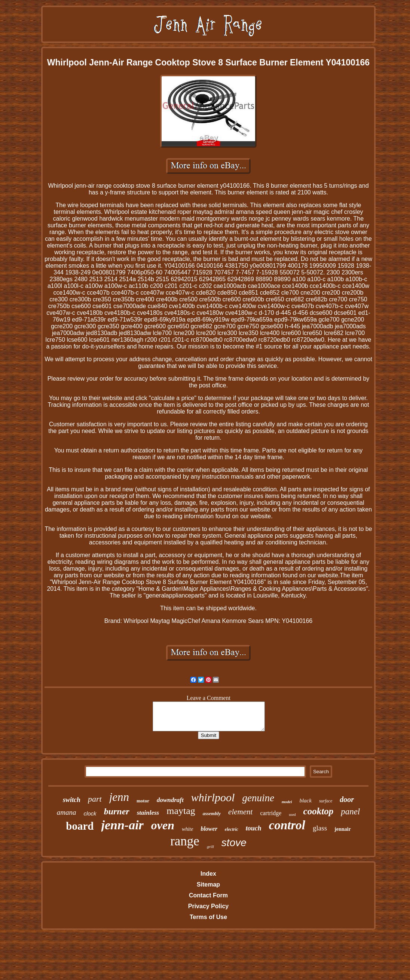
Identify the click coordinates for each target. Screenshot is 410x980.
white (187, 829)
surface (326, 801)
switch (72, 800)
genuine (258, 798)
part (95, 799)
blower (209, 829)
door (347, 799)
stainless (148, 813)
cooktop (319, 811)
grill (210, 847)
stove (234, 843)
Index (208, 874)
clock (90, 813)
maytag (181, 811)
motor (143, 801)
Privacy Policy (209, 906)
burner (117, 811)
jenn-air (123, 825)
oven (163, 825)
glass (320, 828)
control (287, 825)
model (287, 802)
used (292, 815)
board (80, 826)
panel (350, 812)
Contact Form (208, 895)
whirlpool (213, 797)
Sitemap (208, 884)
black (305, 801)
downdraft (170, 800)
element (240, 812)
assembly (212, 813)
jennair (343, 829)
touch (254, 828)
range (185, 841)
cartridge (271, 813)
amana (67, 812)
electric (232, 829)
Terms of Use (208, 917)
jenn (119, 797)
